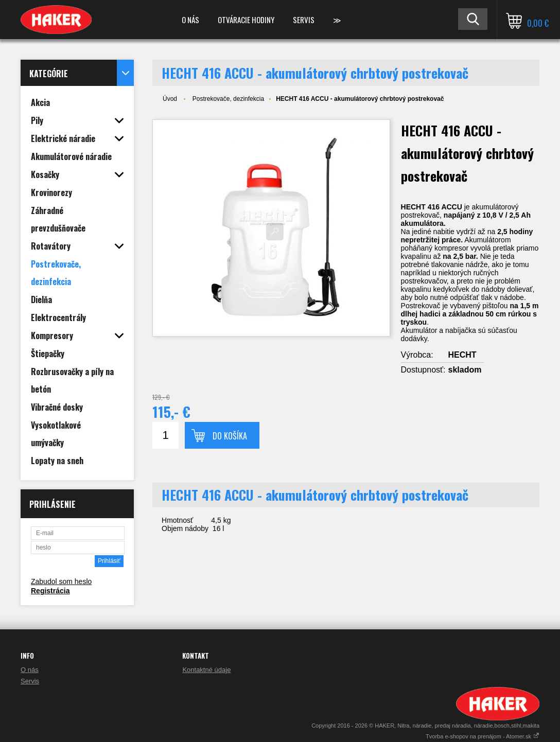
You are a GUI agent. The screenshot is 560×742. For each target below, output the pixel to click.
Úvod (170, 99)
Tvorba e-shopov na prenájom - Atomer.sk (483, 736)
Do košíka (230, 436)
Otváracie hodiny (246, 20)
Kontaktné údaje (206, 670)
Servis (304, 20)
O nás (190, 20)
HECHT (462, 355)
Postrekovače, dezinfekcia (228, 99)
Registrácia (50, 591)
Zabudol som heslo (61, 581)
